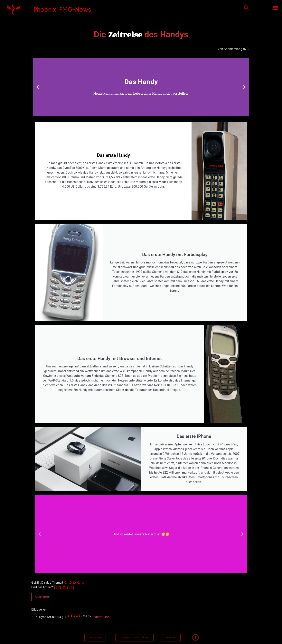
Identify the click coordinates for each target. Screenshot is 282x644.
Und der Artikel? (42, 587)
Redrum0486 (101, 617)
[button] (246, 8)
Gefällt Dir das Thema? (47, 583)
